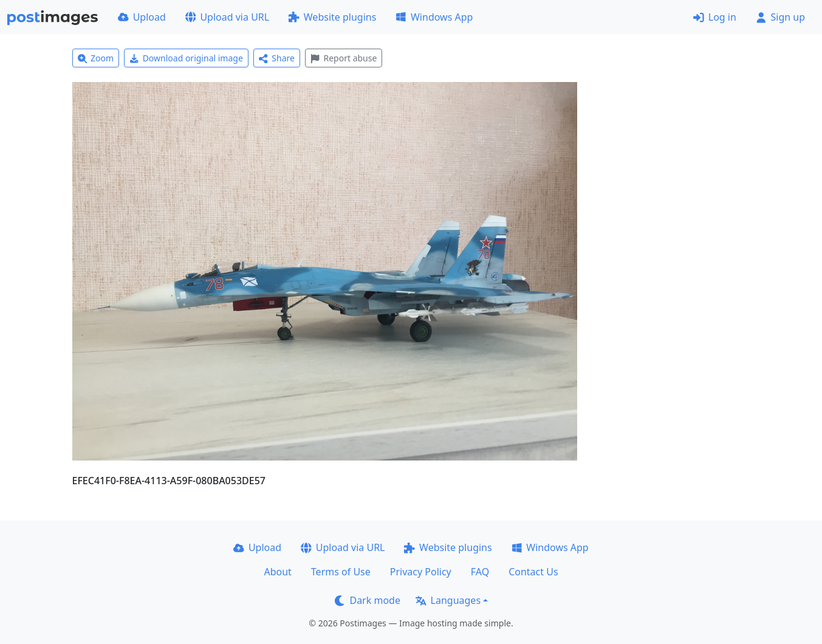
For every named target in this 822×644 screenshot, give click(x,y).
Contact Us (533, 572)
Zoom (96, 58)
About (277, 572)
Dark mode (368, 600)
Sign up (780, 17)
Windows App (434, 17)
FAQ (480, 572)
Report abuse (344, 58)
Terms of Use (341, 572)
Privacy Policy (421, 572)
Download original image (186, 58)
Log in (715, 17)
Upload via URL (227, 17)
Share (277, 58)
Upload (142, 17)
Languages (448, 600)
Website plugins (332, 17)
